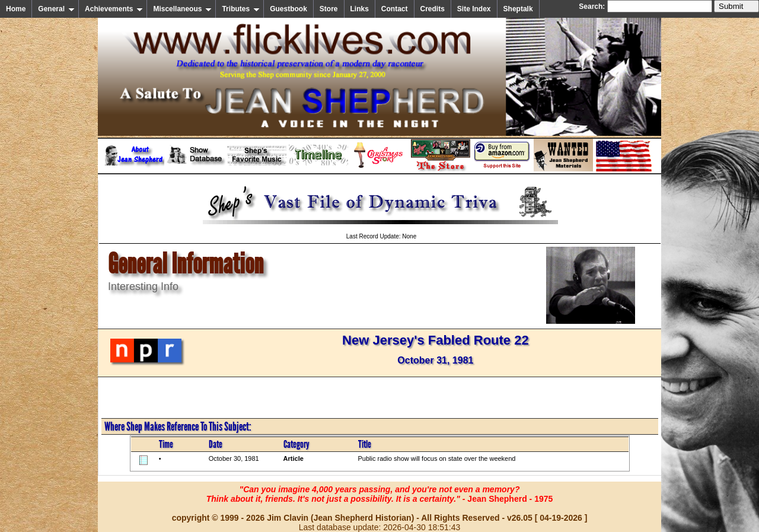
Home (16, 9)
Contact (395, 9)
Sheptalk (518, 9)
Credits (433, 9)
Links (360, 9)
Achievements (114, 9)
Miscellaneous (182, 9)
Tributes (241, 9)
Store (329, 9)
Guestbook (288, 9)
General (56, 9)
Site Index (474, 9)
